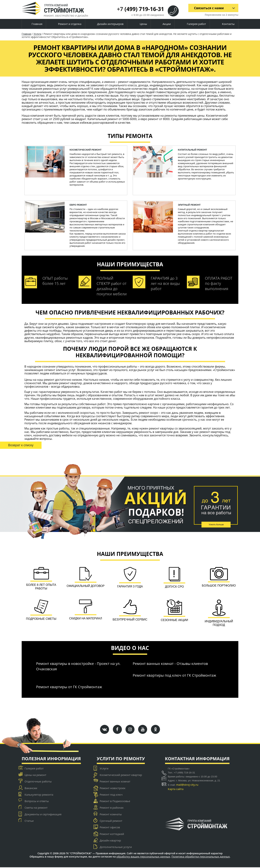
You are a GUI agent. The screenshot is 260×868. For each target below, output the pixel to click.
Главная (34, 24)
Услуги (37, 34)
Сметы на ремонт (36, 808)
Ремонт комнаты (111, 815)
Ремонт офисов (110, 828)
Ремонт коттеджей (112, 835)
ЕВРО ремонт (78, 205)
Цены (140, 24)
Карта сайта (176, 789)
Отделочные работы (38, 782)
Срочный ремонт (111, 821)
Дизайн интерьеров (107, 24)
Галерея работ (193, 24)
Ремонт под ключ (111, 795)
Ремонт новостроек (113, 789)
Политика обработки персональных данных (201, 857)
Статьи (29, 821)
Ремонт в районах (112, 808)
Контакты (225, 24)
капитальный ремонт (192, 150)
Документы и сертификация (43, 815)
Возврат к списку (21, 445)
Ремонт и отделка (67, 24)
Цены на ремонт (35, 776)
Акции (164, 24)
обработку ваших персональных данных (143, 857)
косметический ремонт (85, 150)
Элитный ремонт (189, 205)
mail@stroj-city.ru (187, 785)
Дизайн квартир (110, 841)
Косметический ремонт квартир (121, 776)
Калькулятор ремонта (39, 795)
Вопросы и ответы (37, 802)
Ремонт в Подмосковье (115, 802)
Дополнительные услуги (116, 848)
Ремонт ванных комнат (115, 782)
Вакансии (31, 789)
